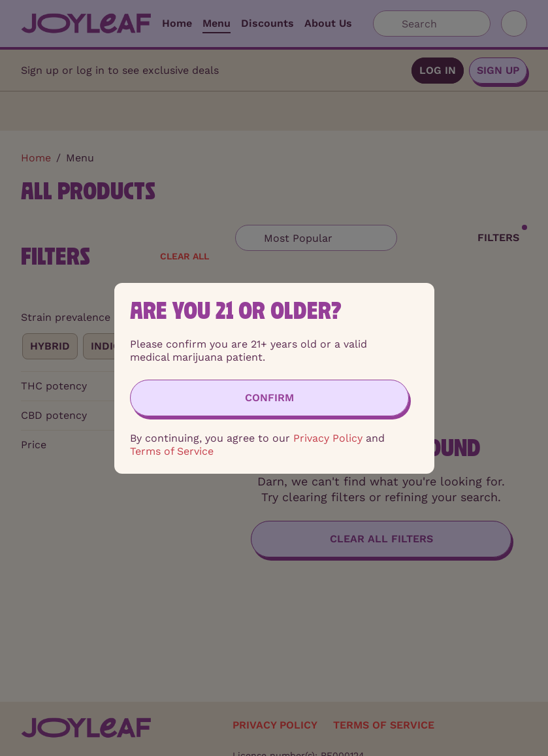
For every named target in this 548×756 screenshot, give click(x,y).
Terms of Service (172, 451)
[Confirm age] (269, 398)
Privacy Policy (328, 438)
